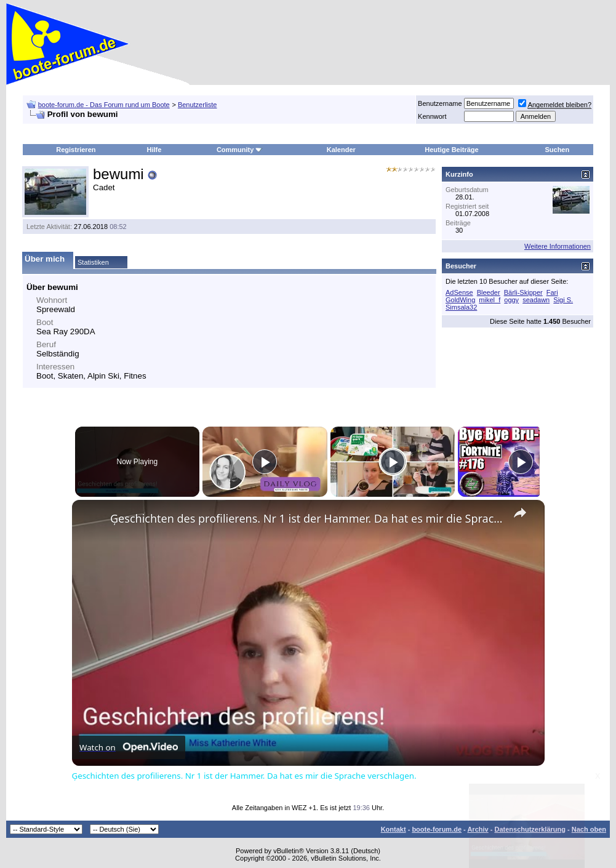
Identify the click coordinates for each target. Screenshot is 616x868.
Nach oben (589, 829)
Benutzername (440, 103)
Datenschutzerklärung (530, 829)
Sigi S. (563, 300)
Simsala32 (461, 307)
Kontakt (394, 829)
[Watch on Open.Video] (129, 747)
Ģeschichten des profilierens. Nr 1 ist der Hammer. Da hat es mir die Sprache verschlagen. (306, 518)
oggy (511, 300)
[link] (92, 520)
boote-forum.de (437, 829)
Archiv (478, 829)
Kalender (341, 150)
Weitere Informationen (558, 246)
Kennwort (432, 116)
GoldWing (460, 300)
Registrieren (76, 150)
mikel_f (490, 300)
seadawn (536, 300)
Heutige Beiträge (451, 150)
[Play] (390, 462)
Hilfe (154, 150)
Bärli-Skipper (523, 292)
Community (240, 150)
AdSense (459, 292)
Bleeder (489, 292)
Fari (552, 292)
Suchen (557, 150)
